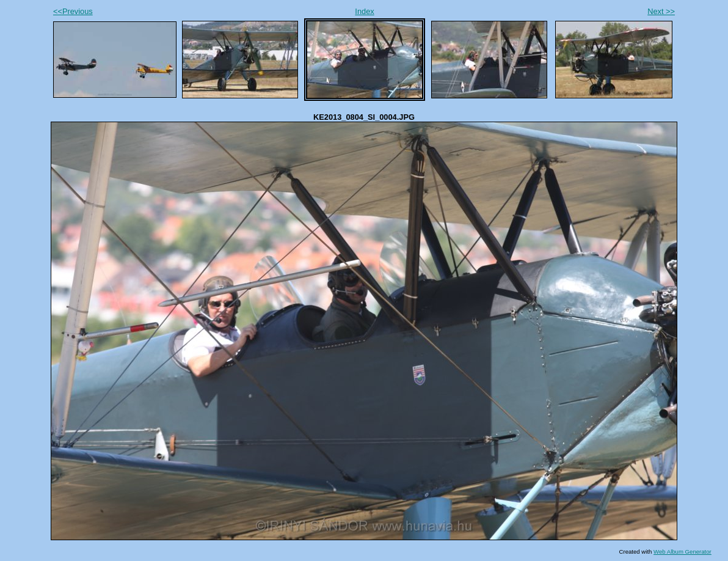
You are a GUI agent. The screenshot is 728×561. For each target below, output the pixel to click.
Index (364, 11)
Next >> (661, 11)
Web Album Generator (682, 552)
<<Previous (73, 11)
